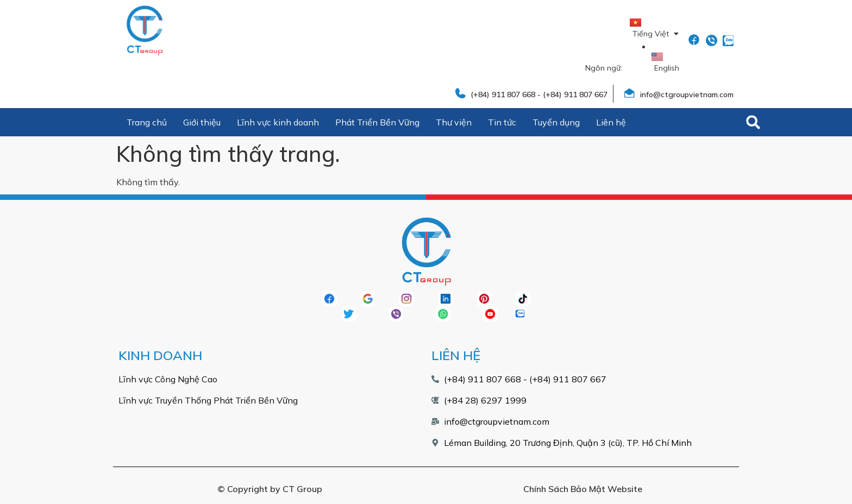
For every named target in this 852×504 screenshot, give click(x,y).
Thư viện (454, 122)
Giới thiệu (202, 122)
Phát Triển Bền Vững (377, 122)
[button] (753, 122)
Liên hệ (611, 122)
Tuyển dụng (556, 122)
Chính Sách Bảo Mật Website (583, 489)
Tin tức (502, 122)
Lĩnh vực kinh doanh (278, 122)
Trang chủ (147, 122)
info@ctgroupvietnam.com (687, 94)
